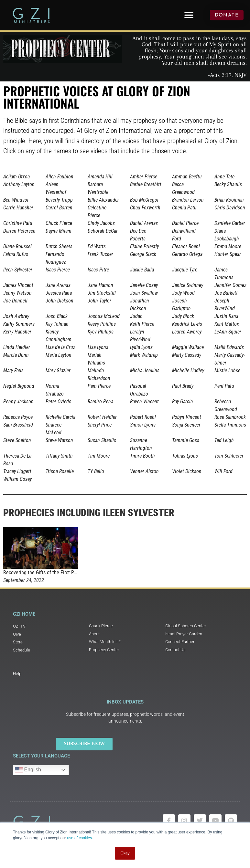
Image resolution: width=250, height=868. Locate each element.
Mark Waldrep (144, 355)
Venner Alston (144, 471)
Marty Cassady (187, 355)
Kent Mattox (227, 324)
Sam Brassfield (18, 425)
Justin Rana (226, 316)
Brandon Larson (188, 200)
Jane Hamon (100, 285)
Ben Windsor (16, 200)
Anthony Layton (19, 184)
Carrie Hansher (18, 208)
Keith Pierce (142, 324)
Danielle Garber (230, 223)
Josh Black (57, 316)
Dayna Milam (59, 231)
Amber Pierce (144, 177)
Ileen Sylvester (18, 270)
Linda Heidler (17, 347)
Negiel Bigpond (19, 386)
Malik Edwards (229, 347)
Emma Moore (228, 246)
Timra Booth (142, 456)
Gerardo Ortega (187, 254)
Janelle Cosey (144, 285)
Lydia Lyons (141, 347)
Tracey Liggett (17, 471)
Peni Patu (224, 386)
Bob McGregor (144, 200)
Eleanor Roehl (186, 246)
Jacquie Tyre (185, 270)
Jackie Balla (142, 270)
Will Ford (223, 471)
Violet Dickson (187, 471)
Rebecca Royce (18, 417)
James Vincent (18, 285)
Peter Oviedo (59, 402)
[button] (189, 15)
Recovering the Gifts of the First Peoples (46, 572)
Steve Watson (59, 440)
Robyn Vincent (187, 417)
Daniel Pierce (185, 223)
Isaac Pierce (58, 270)
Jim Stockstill (102, 293)
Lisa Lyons (98, 347)
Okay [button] (125, 853)
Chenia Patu (184, 208)
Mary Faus (13, 370)
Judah (136, 316)
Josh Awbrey (16, 316)
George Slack (143, 254)
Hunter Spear (228, 254)
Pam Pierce (99, 386)
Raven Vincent (144, 402)
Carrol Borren (59, 208)
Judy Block (183, 316)
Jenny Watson (17, 293)
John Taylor (99, 301)
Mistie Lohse (227, 370)
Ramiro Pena (100, 402)
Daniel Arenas (144, 223)
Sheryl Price (100, 425)
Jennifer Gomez (230, 285)
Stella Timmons (230, 425)
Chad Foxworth (145, 208)
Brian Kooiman (229, 200)
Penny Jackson (18, 402)
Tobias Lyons (185, 456)
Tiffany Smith (59, 456)
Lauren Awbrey (187, 332)
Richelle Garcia (60, 417)
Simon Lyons (143, 425)
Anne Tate (224, 177)
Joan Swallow (144, 293)
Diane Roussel (17, 246)
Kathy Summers (19, 324)
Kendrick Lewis (187, 324)
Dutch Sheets (59, 246)
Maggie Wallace (188, 347)
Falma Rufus (16, 254)
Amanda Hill (100, 177)
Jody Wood (183, 293)
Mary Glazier (58, 370)
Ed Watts (97, 246)
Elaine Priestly (144, 246)
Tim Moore (99, 456)
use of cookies (79, 838)
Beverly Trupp (59, 200)
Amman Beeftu (187, 177)
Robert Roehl (143, 417)
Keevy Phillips (102, 324)
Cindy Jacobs (101, 223)
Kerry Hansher (17, 332)
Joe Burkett (226, 293)
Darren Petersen (19, 231)
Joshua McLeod (104, 316)
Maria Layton (59, 355)
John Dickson (60, 301)
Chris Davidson (230, 208)
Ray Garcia (182, 402)
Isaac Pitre (98, 270)
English (28, 770)
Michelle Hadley (188, 370)
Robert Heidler (102, 417)
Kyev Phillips (101, 332)
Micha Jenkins (145, 370)
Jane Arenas (58, 285)
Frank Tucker (100, 254)
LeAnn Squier (228, 332)
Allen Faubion (60, 177)
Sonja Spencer (186, 425)
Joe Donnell (15, 301)
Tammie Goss (186, 440)
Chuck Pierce (59, 223)
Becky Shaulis (228, 184)
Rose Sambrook (230, 417)
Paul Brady (183, 386)
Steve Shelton (17, 440)
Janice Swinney (188, 285)
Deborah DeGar (103, 231)
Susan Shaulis (102, 440)
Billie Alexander (103, 200)
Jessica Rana (59, 293)
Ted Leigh (224, 440)
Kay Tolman (57, 324)
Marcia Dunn (16, 355)
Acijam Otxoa (16, 177)
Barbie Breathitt (146, 184)
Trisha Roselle (60, 471)
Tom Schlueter (229, 456)
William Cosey (17, 479)
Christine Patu (18, 223)
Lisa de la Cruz (60, 347)
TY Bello (96, 471)
